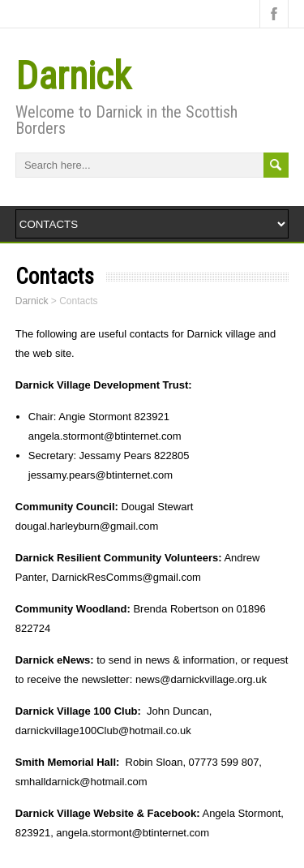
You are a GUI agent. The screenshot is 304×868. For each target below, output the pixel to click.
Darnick (73, 76)
